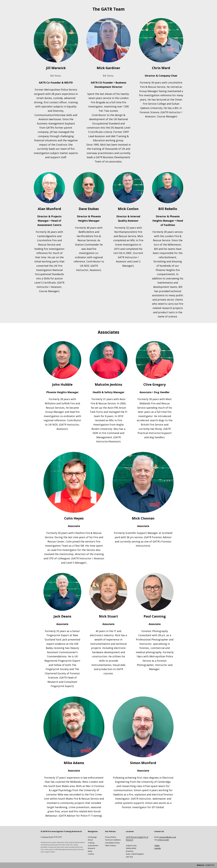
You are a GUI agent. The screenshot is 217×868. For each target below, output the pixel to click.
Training (91, 843)
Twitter (157, 846)
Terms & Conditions (113, 840)
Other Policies (111, 846)
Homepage (92, 837)
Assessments (93, 846)
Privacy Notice (111, 837)
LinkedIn (158, 848)
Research (91, 848)
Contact (91, 854)
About (90, 840)
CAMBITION (206, 865)
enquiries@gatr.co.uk (168, 837)
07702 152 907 (163, 840)
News (90, 851)
